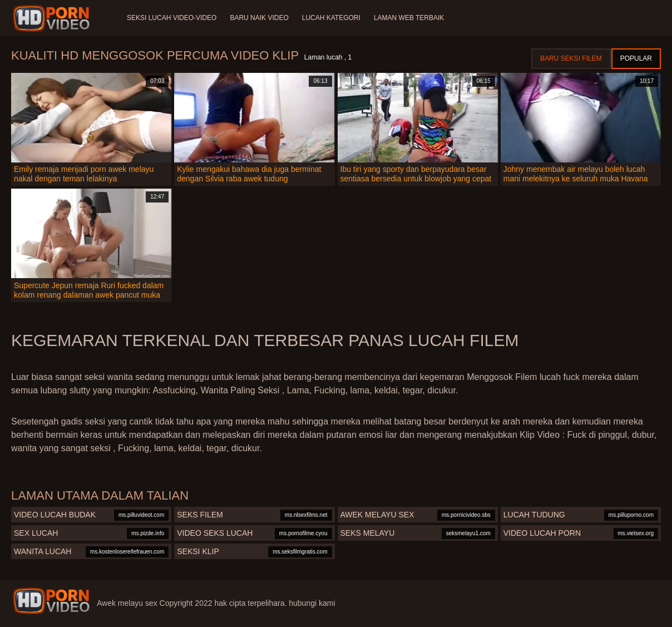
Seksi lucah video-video (172, 18)
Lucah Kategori (331, 18)
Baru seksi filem (571, 58)
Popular (636, 58)
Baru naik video (259, 18)
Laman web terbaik (409, 18)
